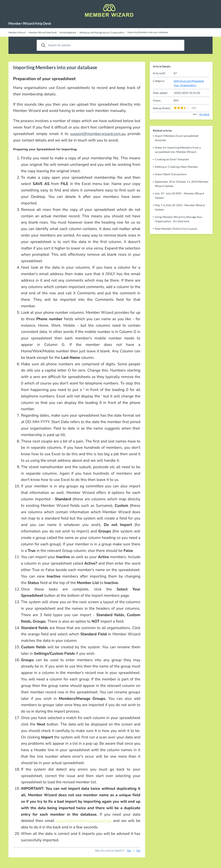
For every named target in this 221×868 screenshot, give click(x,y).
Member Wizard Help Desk (30, 23)
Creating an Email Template (172, 159)
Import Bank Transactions (171, 174)
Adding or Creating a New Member (176, 167)
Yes (129, 850)
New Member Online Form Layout (176, 229)
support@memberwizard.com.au (98, 134)
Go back (201, 114)
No (138, 850)
